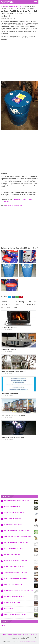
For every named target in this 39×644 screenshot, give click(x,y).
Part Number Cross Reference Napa (14, 596)
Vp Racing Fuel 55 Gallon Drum (14, 206)
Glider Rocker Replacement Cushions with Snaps (18, 536)
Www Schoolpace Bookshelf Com (13, 584)
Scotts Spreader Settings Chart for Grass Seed (17, 531)
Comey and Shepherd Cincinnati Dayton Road (14, 372)
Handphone (17, 200)
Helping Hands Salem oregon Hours (11, 394)
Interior (3, 19)
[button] (36, 2)
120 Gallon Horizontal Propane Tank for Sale (17, 501)
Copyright (15, 635)
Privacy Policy (33, 635)
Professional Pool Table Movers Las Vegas (13, 438)
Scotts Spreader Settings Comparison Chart (16, 542)
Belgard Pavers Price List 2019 (13, 602)
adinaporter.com (24, 641)
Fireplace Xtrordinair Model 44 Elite (14, 566)
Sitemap (4, 635)
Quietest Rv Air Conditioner (9, 350)
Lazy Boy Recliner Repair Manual (13, 525)
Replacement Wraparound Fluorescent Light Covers (18, 590)
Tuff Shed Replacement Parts (12, 554)
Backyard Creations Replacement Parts (15, 614)
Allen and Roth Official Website (13, 519)
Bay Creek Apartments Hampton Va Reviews (13, 416)
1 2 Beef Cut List (9, 608)
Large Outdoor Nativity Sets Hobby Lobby (15, 578)
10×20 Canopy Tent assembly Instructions (16, 560)
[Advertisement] (19, 61)
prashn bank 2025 (33, 641)
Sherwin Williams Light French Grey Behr (16, 572)
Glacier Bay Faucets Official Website (14, 513)
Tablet (24, 200)
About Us (27, 635)
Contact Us (10, 635)
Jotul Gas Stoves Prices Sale (9, 328)
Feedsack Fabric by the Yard (12, 507)
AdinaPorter (8, 2)
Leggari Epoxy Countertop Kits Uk (13, 548)
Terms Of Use (21, 635)
